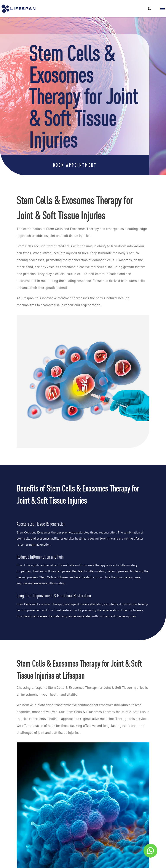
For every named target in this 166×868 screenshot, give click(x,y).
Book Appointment (75, 165)
